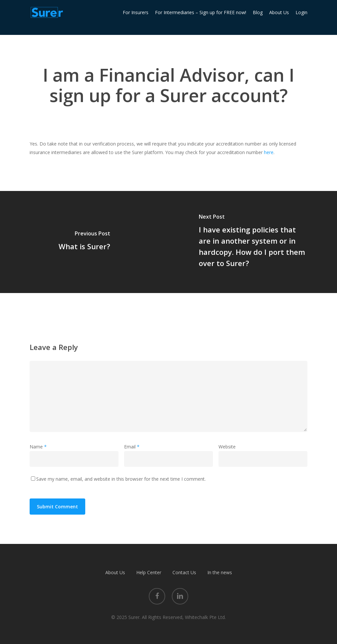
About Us (115, 572)
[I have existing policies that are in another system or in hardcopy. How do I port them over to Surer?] (253, 242)
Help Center (149, 572)
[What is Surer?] (84, 242)
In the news (220, 572)
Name (38, 447)
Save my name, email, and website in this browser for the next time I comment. (121, 479)
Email (132, 447)
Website (227, 447)
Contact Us (184, 572)
